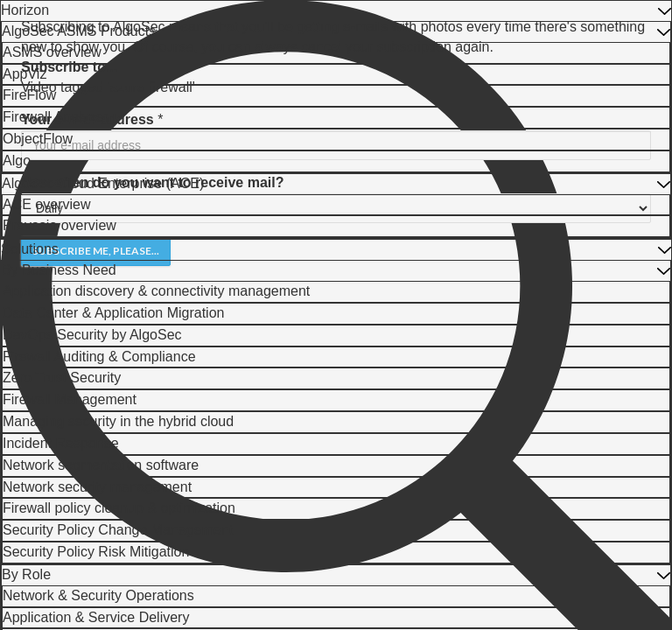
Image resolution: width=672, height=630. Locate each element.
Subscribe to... (69, 67)
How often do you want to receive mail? (152, 182)
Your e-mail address (87, 119)
